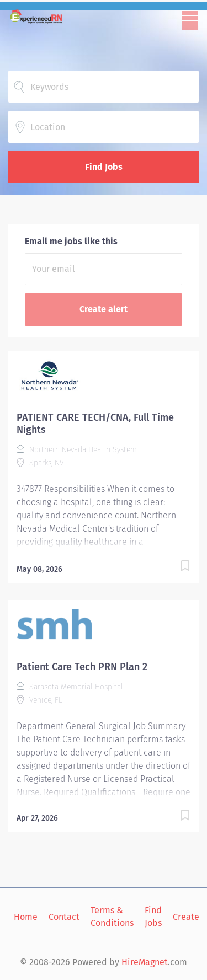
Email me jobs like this (71, 241)
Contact (64, 917)
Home (26, 917)
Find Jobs (104, 167)
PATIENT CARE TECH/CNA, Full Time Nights (95, 424)
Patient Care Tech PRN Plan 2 (82, 667)
